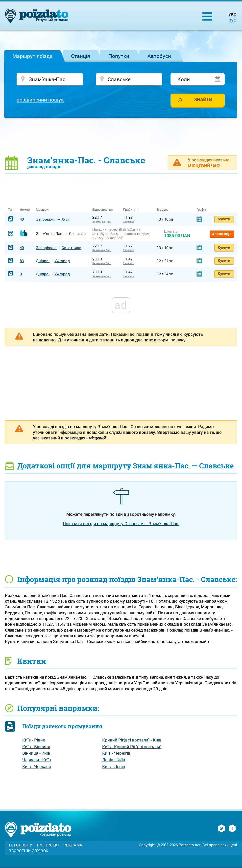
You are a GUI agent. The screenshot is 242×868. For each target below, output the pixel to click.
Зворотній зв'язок (29, 851)
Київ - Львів (114, 766)
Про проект (48, 845)
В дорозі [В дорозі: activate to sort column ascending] (163, 210)
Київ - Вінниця (36, 747)
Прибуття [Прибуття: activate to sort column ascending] (130, 210)
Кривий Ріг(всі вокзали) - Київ (132, 740)
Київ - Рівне (34, 740)
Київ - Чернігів (116, 753)
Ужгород (62, 261)
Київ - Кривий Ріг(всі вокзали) (132, 747)
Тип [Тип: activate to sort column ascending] (11, 210)
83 (22, 261)
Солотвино (72, 248)
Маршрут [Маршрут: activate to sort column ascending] (43, 210)
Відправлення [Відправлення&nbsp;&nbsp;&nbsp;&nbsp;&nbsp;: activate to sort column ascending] (104, 210)
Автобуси (159, 56)
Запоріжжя (46, 219)
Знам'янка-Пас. (102, 222)
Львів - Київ (114, 760)
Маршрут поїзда (33, 56)
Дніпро (43, 261)
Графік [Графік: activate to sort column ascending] (201, 210)
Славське (128, 222)
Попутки (119, 56)
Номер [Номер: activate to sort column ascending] (25, 210)
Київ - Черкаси (37, 766)
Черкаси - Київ (37, 760)
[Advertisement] (121, 136)
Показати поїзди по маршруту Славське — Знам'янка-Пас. (121, 523)
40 (22, 219)
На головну (20, 845)
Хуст (66, 219)
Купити (224, 219)
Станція (81, 56)
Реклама (73, 845)
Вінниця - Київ (36, 753)
